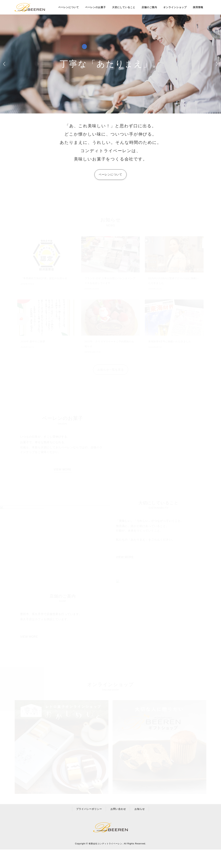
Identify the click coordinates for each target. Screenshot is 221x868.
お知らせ (140, 809)
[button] (217, 64)
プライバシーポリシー (89, 809)
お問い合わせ (118, 809)
